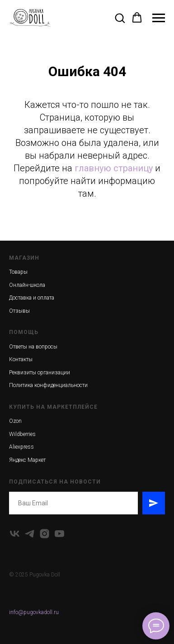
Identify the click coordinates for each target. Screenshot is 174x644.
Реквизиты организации (40, 373)
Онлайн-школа (27, 285)
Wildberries (22, 434)
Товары (18, 272)
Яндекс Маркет (27, 460)
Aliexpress (21, 447)
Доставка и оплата (32, 298)
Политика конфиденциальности (48, 385)
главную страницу (114, 168)
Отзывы (19, 311)
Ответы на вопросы (33, 347)
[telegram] (30, 534)
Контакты (21, 359)
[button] (120, 18)
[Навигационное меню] (159, 18)
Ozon (15, 421)
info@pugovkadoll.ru (34, 612)
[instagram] (45, 534)
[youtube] (59, 534)
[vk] (15, 534)
